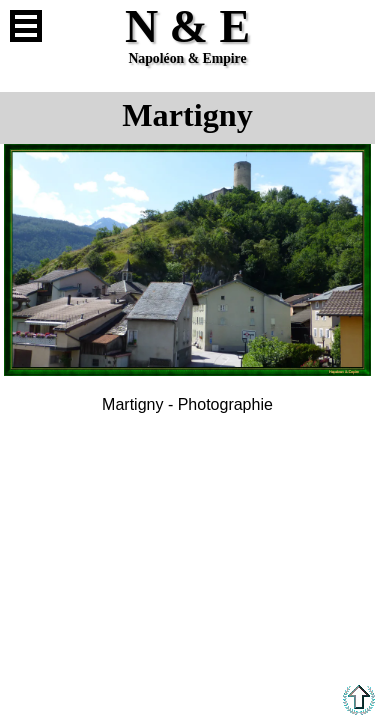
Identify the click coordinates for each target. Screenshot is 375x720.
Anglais (349, 26)
